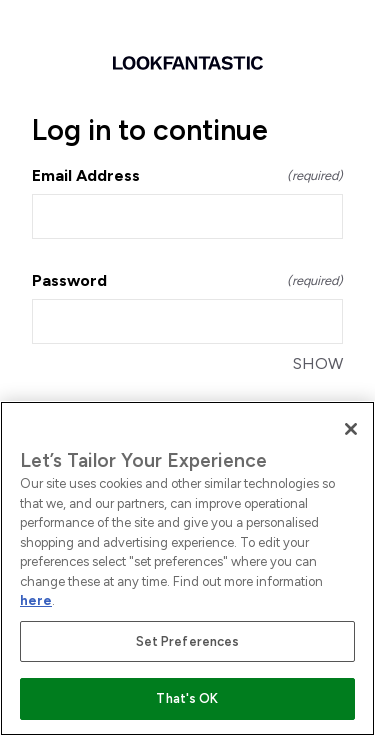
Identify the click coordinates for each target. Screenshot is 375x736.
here (36, 600)
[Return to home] (187, 63)
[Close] (351, 429)
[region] (187, 568)
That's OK (187, 698)
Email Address (187, 175)
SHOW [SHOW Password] (318, 363)
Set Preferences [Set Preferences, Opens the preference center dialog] (188, 641)
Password (187, 280)
